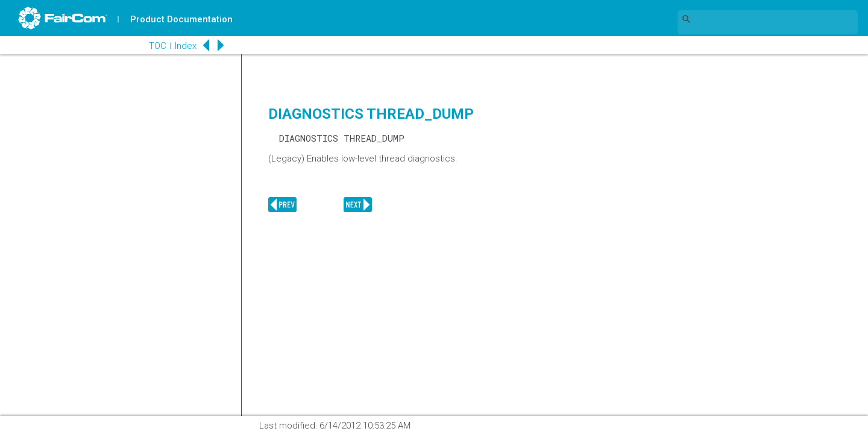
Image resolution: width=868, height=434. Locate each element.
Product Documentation (181, 19)
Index (184, 46)
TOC (156, 46)
